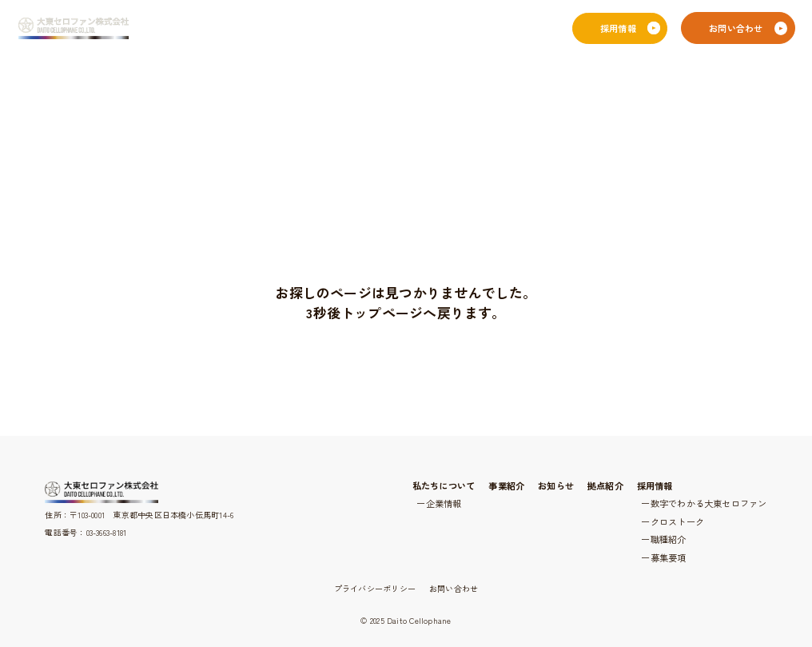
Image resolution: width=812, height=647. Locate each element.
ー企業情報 (439, 503)
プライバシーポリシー (375, 588)
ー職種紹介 (663, 539)
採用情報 (655, 485)
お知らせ (556, 485)
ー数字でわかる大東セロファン (704, 503)
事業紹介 (506, 485)
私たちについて (444, 485)
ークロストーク (673, 521)
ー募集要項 (663, 557)
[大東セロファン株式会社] (73, 29)
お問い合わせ (454, 588)
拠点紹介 (605, 485)
